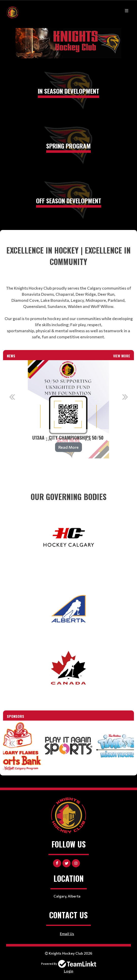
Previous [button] (12, 397)
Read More (68, 447)
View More (122, 356)
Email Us (67, 934)
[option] (68, 409)
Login (69, 971)
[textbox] (68, 292)
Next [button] (125, 397)
